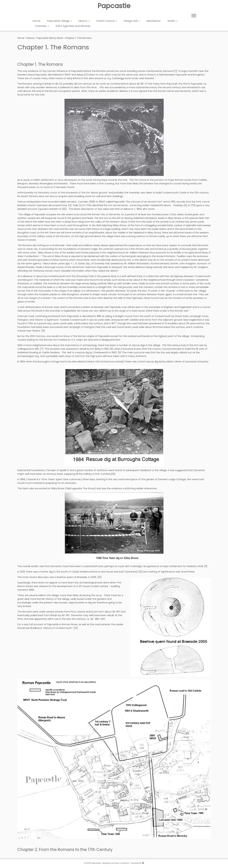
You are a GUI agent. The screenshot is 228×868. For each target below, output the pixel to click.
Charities (42, 26)
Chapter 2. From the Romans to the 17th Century (65, 850)
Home (36, 21)
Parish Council (107, 21)
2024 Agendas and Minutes (73, 26)
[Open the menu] (194, 16)
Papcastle (114, 6)
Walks (173, 21)
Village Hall (132, 21)
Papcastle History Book (50, 38)
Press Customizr (122, 863)
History (84, 21)
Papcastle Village (59, 21)
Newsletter (154, 21)
